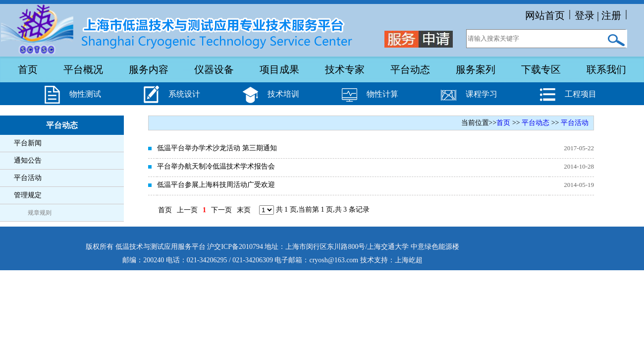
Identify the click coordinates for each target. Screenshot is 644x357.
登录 (585, 15)
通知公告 (28, 160)
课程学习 (482, 94)
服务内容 (149, 69)
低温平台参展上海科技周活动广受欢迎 (216, 185)
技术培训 (283, 94)
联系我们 (606, 69)
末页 (244, 210)
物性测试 (85, 94)
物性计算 (382, 94)
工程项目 (581, 94)
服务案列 (476, 69)
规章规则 (40, 213)
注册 (611, 15)
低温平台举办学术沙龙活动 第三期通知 (217, 148)
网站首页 (545, 15)
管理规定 (28, 195)
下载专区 (541, 69)
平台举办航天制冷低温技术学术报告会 (216, 166)
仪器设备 (214, 69)
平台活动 (28, 178)
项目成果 (279, 69)
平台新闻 (28, 143)
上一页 (187, 210)
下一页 (221, 210)
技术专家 (345, 69)
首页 (28, 69)
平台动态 (410, 69)
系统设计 (184, 94)
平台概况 (83, 69)
